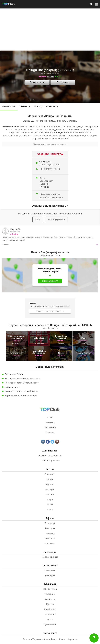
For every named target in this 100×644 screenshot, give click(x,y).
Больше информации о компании (50, 144)
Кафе (50, 500)
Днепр (54, 639)
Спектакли (50, 538)
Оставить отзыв (37, 82)
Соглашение (50, 427)
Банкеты (50, 494)
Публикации (50, 584)
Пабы (50, 505)
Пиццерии (50, 489)
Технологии (50, 614)
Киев (46, 639)
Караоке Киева (13, 387)
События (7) (52, 107)
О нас (50, 417)
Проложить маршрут (50, 255)
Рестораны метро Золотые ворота (22, 383)
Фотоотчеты (50, 565)
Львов (62, 639)
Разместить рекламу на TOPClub (50, 311)
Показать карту (50, 281)
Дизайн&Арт (50, 609)
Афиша (50, 518)
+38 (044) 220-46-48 (50, 169)
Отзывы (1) (25, 107)
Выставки (50, 533)
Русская (44, 184)
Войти (38, 220)
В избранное (63, 82)
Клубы (50, 479)
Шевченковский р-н (50, 194)
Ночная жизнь (50, 589)
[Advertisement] (50, 30)
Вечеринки (50, 523)
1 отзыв (50, 77)
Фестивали (50, 543)
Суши (50, 510)
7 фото (32, 100)
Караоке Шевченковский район (21, 391)
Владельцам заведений (50, 456)
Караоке (56, 73)
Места (50, 469)
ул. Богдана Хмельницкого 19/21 (49, 163)
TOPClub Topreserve (50, 461)
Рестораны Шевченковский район (23, 379)
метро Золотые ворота (51, 197)
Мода (50, 619)
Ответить (6, 245)
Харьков (37, 639)
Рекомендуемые (50, 557)
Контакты (50, 433)
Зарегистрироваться (56, 220)
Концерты (50, 528)
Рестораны (46, 73)
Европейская (46, 181)
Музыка (50, 604)
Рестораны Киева (14, 374)
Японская (45, 187)
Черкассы (73, 639)
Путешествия (50, 624)
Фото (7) (38, 107)
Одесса (26, 639)
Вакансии (50, 422)
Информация (9, 107)
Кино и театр (50, 599)
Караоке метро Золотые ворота (21, 396)
